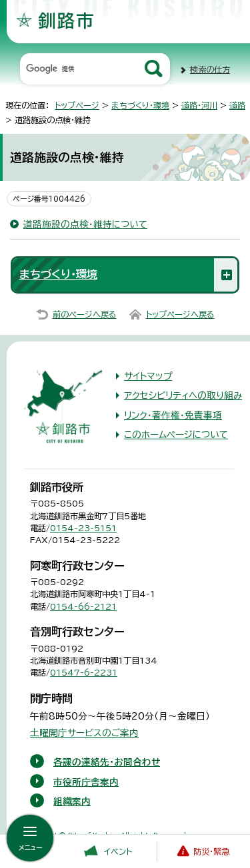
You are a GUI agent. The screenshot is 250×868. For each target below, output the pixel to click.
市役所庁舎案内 (86, 782)
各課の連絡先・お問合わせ (107, 762)
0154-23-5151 (83, 528)
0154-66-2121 (83, 606)
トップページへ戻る (180, 314)
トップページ (77, 105)
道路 (237, 105)
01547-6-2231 (84, 672)
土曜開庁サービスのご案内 (84, 733)
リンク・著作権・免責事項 (173, 415)
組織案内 (72, 801)
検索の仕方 (210, 69)
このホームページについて (176, 435)
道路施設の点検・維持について (85, 224)
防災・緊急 (211, 851)
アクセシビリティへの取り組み (183, 395)
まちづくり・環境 (140, 105)
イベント (118, 851)
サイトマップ (148, 376)
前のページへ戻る (85, 314)
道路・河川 (199, 105)
